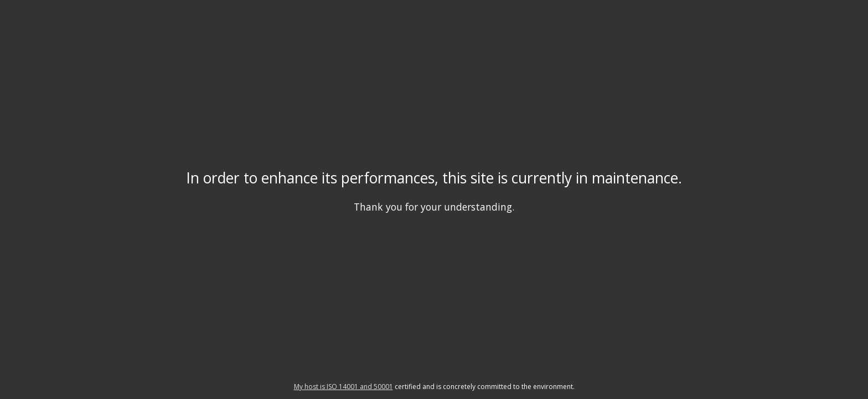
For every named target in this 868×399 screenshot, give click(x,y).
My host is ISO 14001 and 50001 (343, 387)
